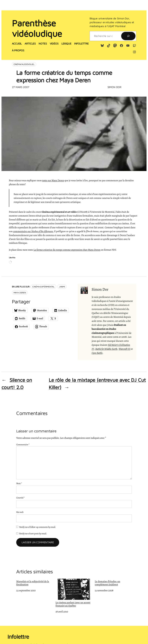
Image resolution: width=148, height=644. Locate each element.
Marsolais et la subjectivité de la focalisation (33, 583)
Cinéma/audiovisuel (24, 64)
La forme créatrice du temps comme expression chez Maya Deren (67, 250)
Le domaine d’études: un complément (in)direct (107, 583)
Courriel (20, 498)
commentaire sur (33, 231)
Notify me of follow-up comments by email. (38, 527)
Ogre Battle (97, 353)
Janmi (62, 287)
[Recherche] (128, 36)
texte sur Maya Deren (53, 180)
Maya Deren (20, 293)
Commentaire (23, 445)
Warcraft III (124, 349)
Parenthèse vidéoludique (37, 28)
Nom (19, 483)
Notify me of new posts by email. (33, 534)
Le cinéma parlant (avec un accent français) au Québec (74, 593)
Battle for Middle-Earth (106, 349)
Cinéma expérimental (43, 287)
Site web (20, 512)
